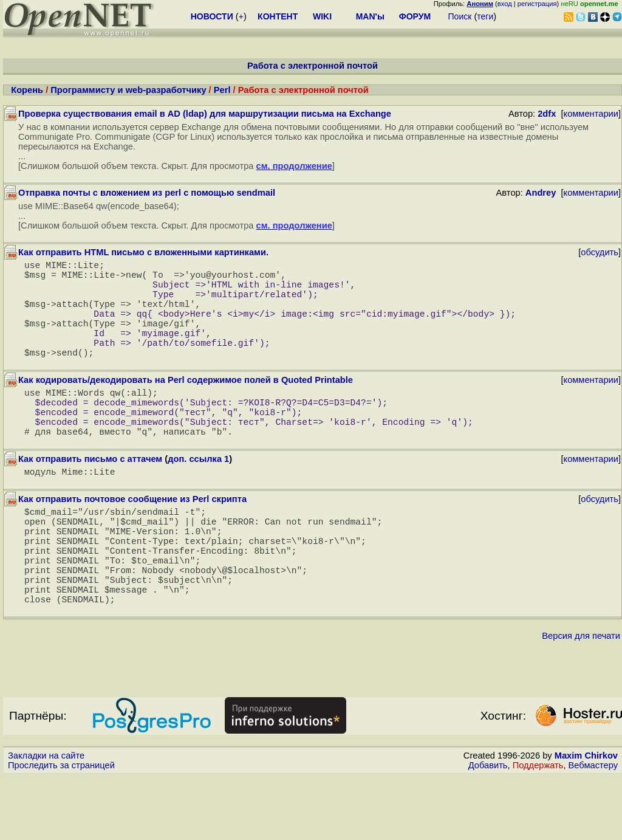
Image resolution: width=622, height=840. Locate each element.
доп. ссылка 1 (198, 495)
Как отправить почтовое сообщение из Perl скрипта (132, 538)
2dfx (547, 114)
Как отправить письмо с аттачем (90, 495)
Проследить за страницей (61, 828)
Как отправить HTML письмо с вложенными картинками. (143, 252)
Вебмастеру (593, 828)
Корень (27, 90)
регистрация (537, 4)
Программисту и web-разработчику (128, 90)
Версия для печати (581, 699)
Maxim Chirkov (586, 819)
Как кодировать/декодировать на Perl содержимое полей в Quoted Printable (186, 404)
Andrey (541, 193)
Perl (222, 90)
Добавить (488, 828)
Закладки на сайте (46, 819)
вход (505, 4)
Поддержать (538, 828)
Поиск (460, 16)
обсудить (600, 252)
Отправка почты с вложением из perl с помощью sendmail (147, 193)
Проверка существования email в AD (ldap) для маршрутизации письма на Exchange (205, 114)
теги (485, 16)
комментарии (591, 114)
